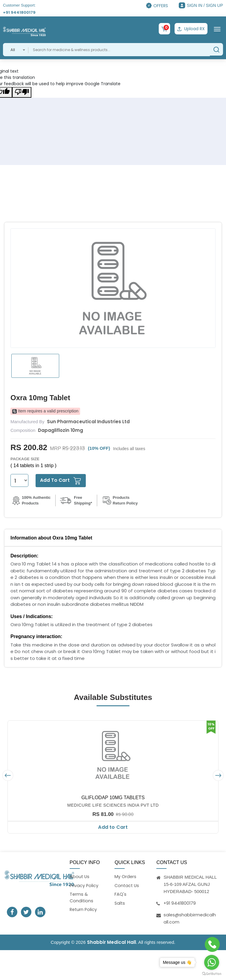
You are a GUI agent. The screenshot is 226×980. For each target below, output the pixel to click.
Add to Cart (113, 827)
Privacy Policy (84, 885)
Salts (120, 903)
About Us (80, 876)
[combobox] (16, 49)
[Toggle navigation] (217, 29)
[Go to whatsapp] (212, 962)
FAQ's (120, 894)
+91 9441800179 (19, 12)
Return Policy (84, 910)
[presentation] (8, 775)
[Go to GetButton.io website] (212, 974)
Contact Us (127, 885)
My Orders (126, 876)
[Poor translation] (22, 92)
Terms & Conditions (82, 898)
